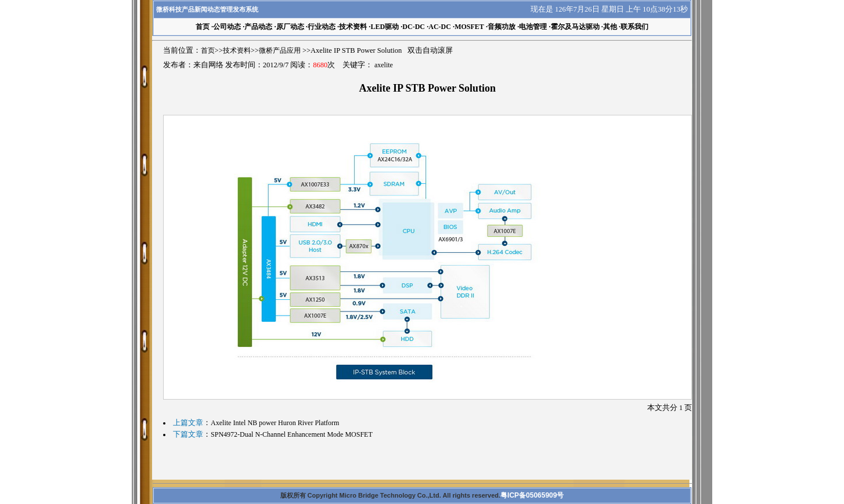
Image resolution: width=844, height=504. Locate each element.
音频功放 (502, 27)
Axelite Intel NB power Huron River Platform (275, 423)
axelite (384, 65)
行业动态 (322, 27)
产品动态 (258, 27)
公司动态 (227, 27)
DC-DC (414, 27)
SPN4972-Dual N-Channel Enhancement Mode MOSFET (292, 434)
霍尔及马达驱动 (575, 27)
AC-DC (440, 27)
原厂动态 (290, 27)
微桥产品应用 (280, 50)
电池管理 (533, 27)
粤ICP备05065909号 (532, 495)
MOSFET (469, 27)
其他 (610, 27)
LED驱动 (385, 27)
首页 (208, 50)
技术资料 (353, 27)
